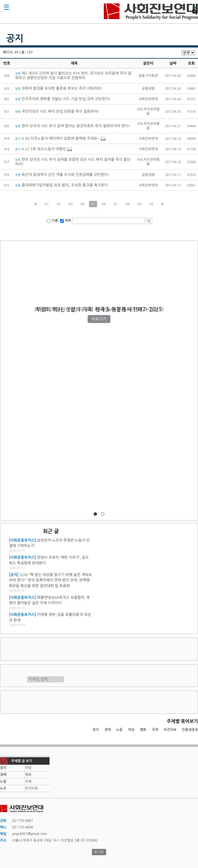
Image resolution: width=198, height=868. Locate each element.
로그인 (99, 852)
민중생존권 (190, 730)
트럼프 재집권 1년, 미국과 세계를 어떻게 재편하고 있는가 (99, 309)
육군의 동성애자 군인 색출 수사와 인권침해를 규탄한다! (62, 175)
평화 (143, 730)
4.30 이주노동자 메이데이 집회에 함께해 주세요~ (57, 138)
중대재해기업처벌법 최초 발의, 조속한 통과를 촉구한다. (62, 185)
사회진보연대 (151, 12)
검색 (195, 12)
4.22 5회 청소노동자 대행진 (41, 149)
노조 (3, 788)
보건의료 (170, 730)
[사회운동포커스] (23, 540)
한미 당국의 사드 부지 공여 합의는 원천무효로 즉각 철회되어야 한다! (72, 126)
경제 (108, 730)
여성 (131, 730)
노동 (119, 730)
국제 (155, 730)
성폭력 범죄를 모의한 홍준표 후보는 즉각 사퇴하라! (59, 88)
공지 (15, 38)
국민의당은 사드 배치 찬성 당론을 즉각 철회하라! (57, 111)
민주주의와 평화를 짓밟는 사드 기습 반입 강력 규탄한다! (63, 99)
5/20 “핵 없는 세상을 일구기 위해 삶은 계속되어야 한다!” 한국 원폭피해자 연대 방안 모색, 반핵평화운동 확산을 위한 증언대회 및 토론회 (51, 580)
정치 (96, 730)
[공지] (14, 575)
